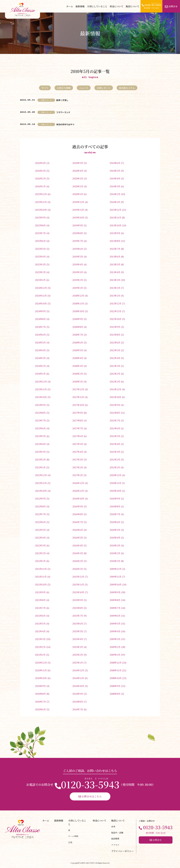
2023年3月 (40, 452)
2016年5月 (78, 538)
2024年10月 (41, 303)
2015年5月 (78, 631)
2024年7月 (40, 327)
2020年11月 (41, 670)
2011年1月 (115, 467)
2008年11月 (115, 670)
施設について (132, 6)
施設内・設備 (117, 833)
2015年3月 (78, 647)
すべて (45, 88)
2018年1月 (78, 382)
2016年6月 (78, 530)
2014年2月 (115, 194)
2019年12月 (78, 202)
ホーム (70, 6)
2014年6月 (115, 163)
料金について (116, 6)
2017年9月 (78, 413)
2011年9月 (115, 405)
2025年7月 (40, 233)
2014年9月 (78, 694)
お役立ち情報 (64, 88)
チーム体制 (73, 836)
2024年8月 (40, 319)
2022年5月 (40, 530)
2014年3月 (115, 186)
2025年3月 (40, 264)
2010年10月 (115, 491)
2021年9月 (40, 592)
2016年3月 (78, 553)
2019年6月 (78, 249)
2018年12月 (78, 296)
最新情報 (80, 6)
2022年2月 (40, 553)
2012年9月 (115, 327)
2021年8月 (40, 600)
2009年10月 (116, 584)
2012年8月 (115, 335)
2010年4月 (115, 538)
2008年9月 (115, 686)
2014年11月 (78, 678)
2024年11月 (41, 296)
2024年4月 (40, 350)
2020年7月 (40, 702)
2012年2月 (115, 374)
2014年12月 (78, 670)
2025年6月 (40, 241)
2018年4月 (78, 358)
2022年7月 (40, 514)
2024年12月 (41, 288)
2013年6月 (115, 257)
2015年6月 (78, 624)
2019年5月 (78, 257)
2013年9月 (115, 233)
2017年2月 (78, 467)
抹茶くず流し (62, 100)
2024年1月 (40, 374)
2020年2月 (78, 186)
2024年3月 (40, 358)
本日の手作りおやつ (65, 124)
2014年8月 (78, 702)
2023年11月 (41, 389)
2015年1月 (78, 663)
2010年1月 (115, 561)
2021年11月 (41, 577)
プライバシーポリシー (122, 851)
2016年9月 (78, 506)
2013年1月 (115, 296)
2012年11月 (115, 311)
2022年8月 (40, 506)
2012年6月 (115, 342)
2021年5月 (40, 624)
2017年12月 (78, 389)
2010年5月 (115, 530)
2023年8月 (40, 413)
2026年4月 (40, 163)
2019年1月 (78, 288)
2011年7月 (115, 420)
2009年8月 (115, 600)
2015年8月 (78, 608)
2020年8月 (40, 694)
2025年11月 (41, 202)
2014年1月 (115, 202)
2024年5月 (40, 342)
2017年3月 (78, 459)
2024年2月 (40, 366)
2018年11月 (78, 303)
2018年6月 (78, 342)
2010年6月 (115, 522)
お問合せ (171, 6)
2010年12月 (115, 475)
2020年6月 (40, 709)
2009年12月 (116, 569)
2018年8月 (78, 327)
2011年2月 (115, 459)
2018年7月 (78, 335)
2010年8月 (115, 506)
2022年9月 (40, 499)
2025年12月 (41, 194)
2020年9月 (40, 686)
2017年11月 (78, 397)
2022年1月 (40, 561)
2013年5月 (115, 264)
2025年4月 (40, 257)
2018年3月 (78, 366)
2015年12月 (78, 577)
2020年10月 (41, 678)
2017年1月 (78, 475)
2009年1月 (115, 655)
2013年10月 (115, 225)
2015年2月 (78, 655)
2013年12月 (115, 210)
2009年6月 (115, 616)
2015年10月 (78, 592)
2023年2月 (40, 459)
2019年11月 (78, 210)
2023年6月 (40, 428)
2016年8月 (78, 514)
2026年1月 (40, 186)
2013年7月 (115, 249)
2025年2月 (40, 272)
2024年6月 (40, 335)
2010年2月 (115, 553)
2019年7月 (78, 241)
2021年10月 (41, 584)
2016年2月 (78, 561)
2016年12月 (78, 483)
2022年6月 (40, 522)
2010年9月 (115, 499)
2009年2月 (115, 647)
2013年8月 (115, 241)
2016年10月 (78, 499)
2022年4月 (40, 538)
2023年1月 (40, 467)
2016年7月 (78, 522)
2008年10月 (116, 678)
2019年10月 (78, 217)
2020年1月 (78, 194)
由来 (113, 827)
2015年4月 (78, 639)
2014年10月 (78, 686)
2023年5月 (40, 436)
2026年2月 (40, 178)
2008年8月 (115, 694)
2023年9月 (40, 405)
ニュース (84, 88)
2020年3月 (78, 178)
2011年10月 (115, 397)
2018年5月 (78, 350)
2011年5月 (115, 436)
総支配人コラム (127, 88)
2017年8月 (78, 420)
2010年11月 (115, 483)
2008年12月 (116, 663)
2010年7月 (115, 514)
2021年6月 (40, 616)
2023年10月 (41, 397)
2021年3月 (40, 639)
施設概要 (115, 839)
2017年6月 (78, 436)
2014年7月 (78, 709)
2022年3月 (40, 545)
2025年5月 (40, 249)
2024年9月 (40, 311)
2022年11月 (41, 483)
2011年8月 (115, 413)
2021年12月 (41, 569)
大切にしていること (97, 6)
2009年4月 (115, 631)
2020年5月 (78, 163)
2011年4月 (115, 444)
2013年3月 (115, 280)
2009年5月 (115, 624)
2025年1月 (40, 280)
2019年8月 (78, 233)
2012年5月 (115, 350)
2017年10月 (78, 405)
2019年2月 (78, 280)
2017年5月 (78, 444)
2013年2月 (115, 288)
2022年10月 (41, 491)
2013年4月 (115, 272)
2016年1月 (78, 569)
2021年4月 (40, 631)
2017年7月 (78, 428)
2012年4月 (115, 358)
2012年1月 (115, 382)
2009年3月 (115, 639)
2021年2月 (40, 647)
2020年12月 (41, 663)
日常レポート (104, 88)
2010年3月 (115, 545)
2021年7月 (40, 608)
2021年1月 (40, 655)
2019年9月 (78, 225)
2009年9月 (115, 592)
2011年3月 (115, 452)
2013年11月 (115, 217)
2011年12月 (115, 389)
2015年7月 (78, 616)
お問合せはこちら (90, 796)
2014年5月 (115, 171)
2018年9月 (78, 319)
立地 (70, 842)
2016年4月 (78, 545)
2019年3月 (78, 272)
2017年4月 (78, 452)
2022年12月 (41, 475)
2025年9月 (40, 217)
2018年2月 (78, 374)
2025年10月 (41, 210)
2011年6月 (115, 428)
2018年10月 (78, 311)
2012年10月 (115, 319)
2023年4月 (40, 444)
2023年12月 (41, 382)
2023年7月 (40, 420)
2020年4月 (78, 171)
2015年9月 (78, 600)
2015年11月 (78, 584)
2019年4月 (78, 264)
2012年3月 (115, 366)
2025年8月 (40, 225)
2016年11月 (78, 491)
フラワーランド (63, 112)
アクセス (115, 845)
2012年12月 (115, 303)
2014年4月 (115, 178)
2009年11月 (115, 577)
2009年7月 (115, 608)
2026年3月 (40, 171)
